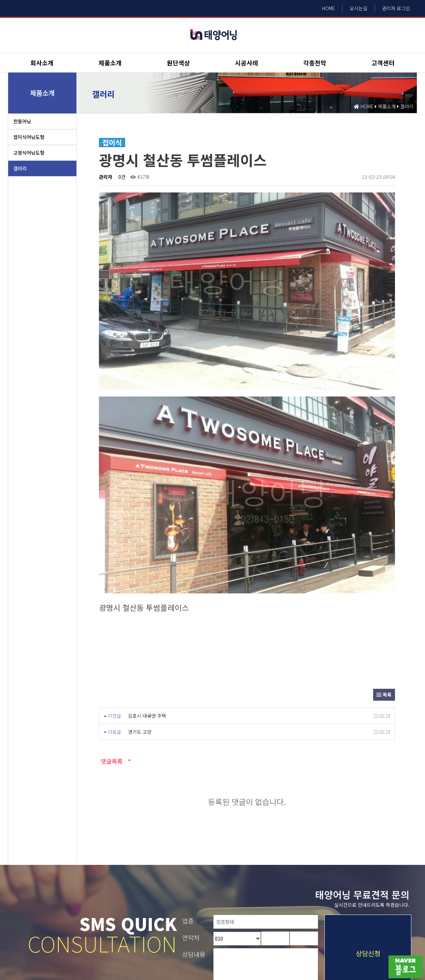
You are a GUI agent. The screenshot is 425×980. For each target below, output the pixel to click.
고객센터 (383, 63)
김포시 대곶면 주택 (147, 594)
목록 (384, 573)
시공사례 (247, 63)
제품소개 (110, 63)
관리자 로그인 (396, 8)
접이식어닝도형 (29, 137)
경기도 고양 (140, 610)
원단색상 (178, 63)
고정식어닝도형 (29, 153)
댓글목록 (111, 640)
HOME (328, 8)
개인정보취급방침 (52, 911)
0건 (121, 177)
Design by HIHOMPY (20, 961)
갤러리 (20, 168)
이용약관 (17, 911)
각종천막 (315, 63)
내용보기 (319, 878)
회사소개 (42, 63)
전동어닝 (22, 121)
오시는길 (358, 8)
